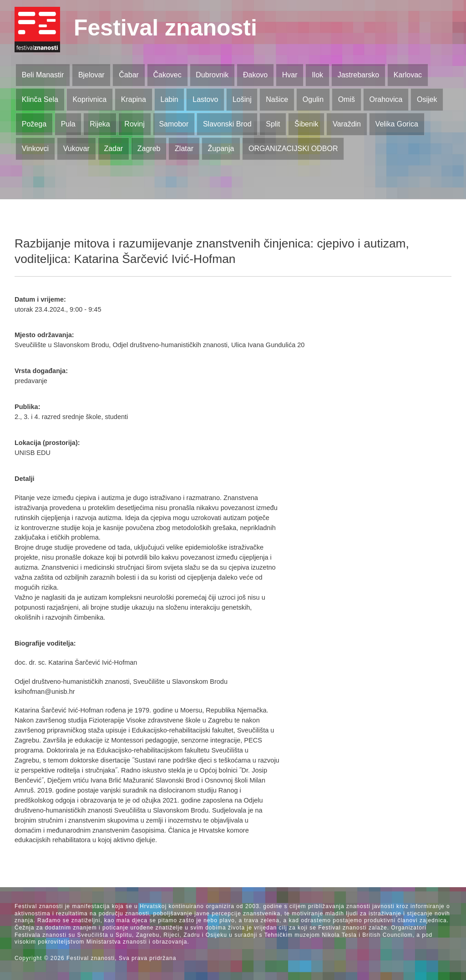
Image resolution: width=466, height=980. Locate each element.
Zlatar (184, 149)
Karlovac (408, 75)
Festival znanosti (165, 28)
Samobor (174, 124)
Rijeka (100, 124)
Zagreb (149, 149)
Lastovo (205, 99)
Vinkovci (35, 149)
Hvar (290, 75)
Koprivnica (89, 99)
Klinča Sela (40, 99)
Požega (34, 124)
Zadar (113, 149)
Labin (169, 99)
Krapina (134, 99)
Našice (277, 99)
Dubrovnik (212, 75)
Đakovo (255, 75)
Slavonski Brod (227, 124)
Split (273, 124)
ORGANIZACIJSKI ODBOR (293, 149)
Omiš (347, 99)
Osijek (427, 99)
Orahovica (386, 99)
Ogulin (313, 99)
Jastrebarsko (359, 75)
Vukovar (76, 149)
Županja (221, 149)
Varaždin (347, 124)
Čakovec (167, 75)
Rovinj (134, 124)
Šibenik (306, 124)
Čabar (129, 75)
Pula (68, 124)
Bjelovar (91, 75)
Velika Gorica (397, 124)
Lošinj (242, 99)
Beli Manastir (43, 75)
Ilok (317, 75)
